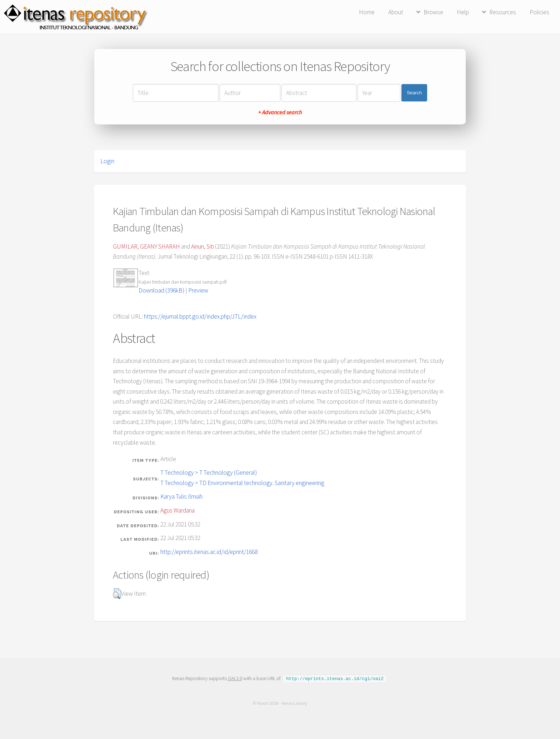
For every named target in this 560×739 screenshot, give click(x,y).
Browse (433, 12)
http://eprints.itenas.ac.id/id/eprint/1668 (209, 552)
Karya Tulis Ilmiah (181, 496)
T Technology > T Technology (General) (209, 473)
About (396, 12)
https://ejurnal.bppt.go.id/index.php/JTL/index (200, 316)
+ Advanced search (280, 112)
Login (107, 161)
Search (414, 93)
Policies (539, 12)
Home (367, 12)
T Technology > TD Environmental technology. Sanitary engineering (242, 483)
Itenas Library (294, 703)
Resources (503, 12)
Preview (198, 290)
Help (463, 12)
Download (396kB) (161, 290)
